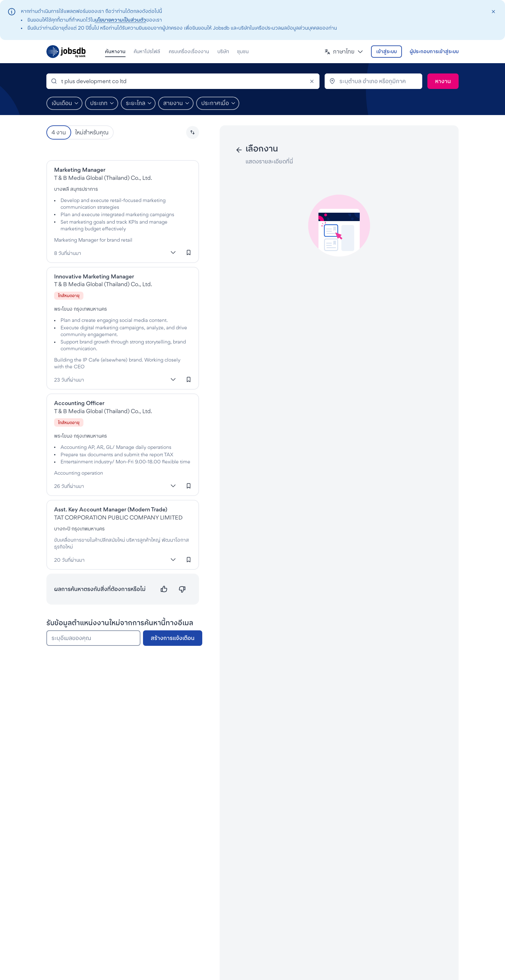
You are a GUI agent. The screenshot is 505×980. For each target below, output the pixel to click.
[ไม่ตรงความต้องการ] (182, 589)
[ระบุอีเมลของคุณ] (93, 638)
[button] (344, 52)
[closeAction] (493, 12)
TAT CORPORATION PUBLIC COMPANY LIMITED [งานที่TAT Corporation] (118, 517)
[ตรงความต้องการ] (164, 589)
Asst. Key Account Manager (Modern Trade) (111, 509)
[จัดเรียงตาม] (193, 132)
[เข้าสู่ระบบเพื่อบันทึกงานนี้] (189, 253)
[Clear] (312, 81)
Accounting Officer (79, 403)
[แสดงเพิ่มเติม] (173, 253)
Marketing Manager (80, 170)
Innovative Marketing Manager (94, 276)
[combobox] (183, 81)
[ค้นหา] (443, 81)
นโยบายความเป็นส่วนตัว (121, 20)
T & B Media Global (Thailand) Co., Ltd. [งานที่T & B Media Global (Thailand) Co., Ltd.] (103, 178)
